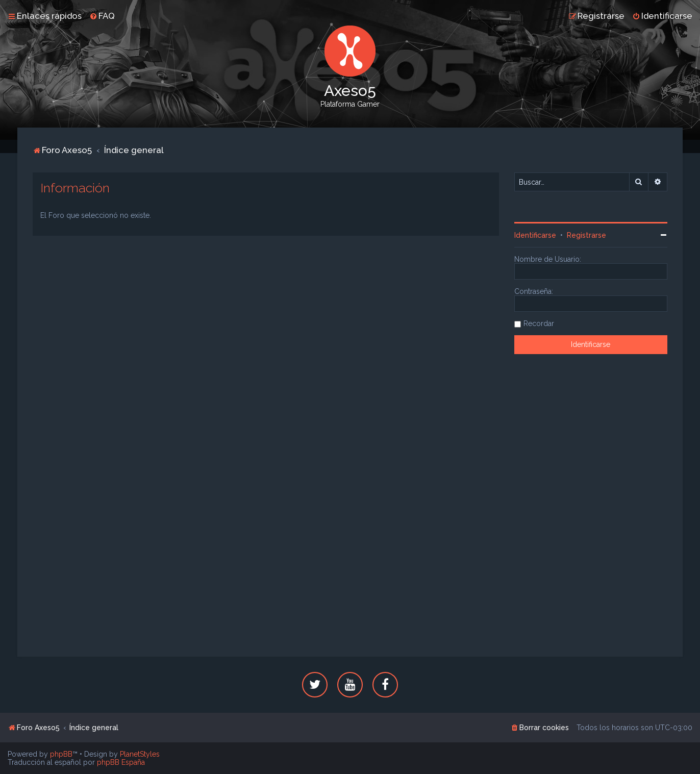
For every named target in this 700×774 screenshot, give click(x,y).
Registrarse (586, 235)
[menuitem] (102, 16)
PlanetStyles (140, 754)
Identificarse (535, 235)
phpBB (61, 754)
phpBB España (121, 762)
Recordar (539, 323)
